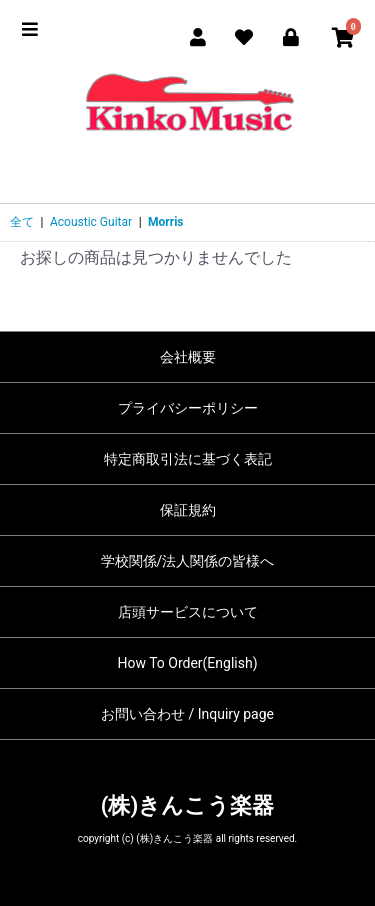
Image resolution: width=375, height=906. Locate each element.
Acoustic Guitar (91, 222)
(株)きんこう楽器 (187, 805)
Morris (165, 222)
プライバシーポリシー (188, 408)
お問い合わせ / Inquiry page (187, 714)
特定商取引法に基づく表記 (188, 459)
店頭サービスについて (188, 612)
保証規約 (188, 510)
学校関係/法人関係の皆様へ (188, 561)
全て (22, 222)
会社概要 (188, 357)
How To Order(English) (187, 663)
